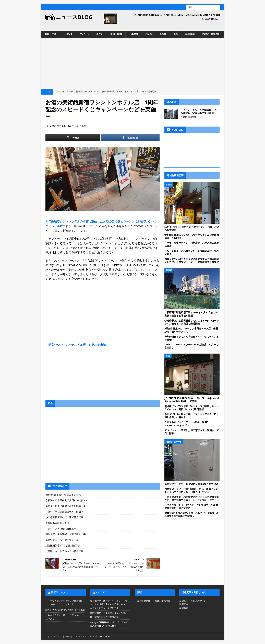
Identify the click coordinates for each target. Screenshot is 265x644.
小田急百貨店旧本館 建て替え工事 (64, 517)
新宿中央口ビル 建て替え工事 (62, 540)
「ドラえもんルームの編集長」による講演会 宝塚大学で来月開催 (199, 112)
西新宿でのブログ (61, 592)
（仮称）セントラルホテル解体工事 (64, 551)
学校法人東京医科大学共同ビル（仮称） (67, 500)
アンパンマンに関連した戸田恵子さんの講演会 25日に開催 (192, 432)
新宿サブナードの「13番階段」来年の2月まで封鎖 (191, 484)
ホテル (100, 34)
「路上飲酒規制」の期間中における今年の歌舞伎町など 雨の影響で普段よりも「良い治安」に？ (192, 498)
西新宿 (149, 34)
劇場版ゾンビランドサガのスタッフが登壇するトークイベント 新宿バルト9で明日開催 (192, 408)
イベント (68, 34)
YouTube (101, 592)
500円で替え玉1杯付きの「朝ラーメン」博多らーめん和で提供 (192, 228)
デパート (85, 34)
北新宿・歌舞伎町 (211, 34)
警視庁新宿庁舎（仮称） (58, 523)
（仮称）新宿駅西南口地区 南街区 (64, 512)
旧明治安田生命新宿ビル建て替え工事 (66, 534)
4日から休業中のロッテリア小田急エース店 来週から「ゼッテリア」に (191, 330)
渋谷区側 (190, 34)
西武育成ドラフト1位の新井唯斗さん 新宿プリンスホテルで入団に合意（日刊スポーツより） (191, 490)
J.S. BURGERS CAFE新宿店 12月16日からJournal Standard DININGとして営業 (177, 15)
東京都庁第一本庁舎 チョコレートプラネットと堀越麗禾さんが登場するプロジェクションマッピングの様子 (110, 604)
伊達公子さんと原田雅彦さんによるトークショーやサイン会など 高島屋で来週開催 (192, 322)
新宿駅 (163, 34)
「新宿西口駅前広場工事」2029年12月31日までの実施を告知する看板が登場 (191, 314)
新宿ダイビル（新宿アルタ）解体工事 (66, 506)
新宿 (176, 34)
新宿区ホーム (186, 604)
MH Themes (105, 636)
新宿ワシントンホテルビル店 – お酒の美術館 (77, 345)
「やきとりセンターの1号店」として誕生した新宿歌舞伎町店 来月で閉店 (191, 506)
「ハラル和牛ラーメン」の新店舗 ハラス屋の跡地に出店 (192, 244)
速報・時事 (116, 34)
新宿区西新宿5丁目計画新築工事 (63, 545)
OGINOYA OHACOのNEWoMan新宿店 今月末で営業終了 (191, 346)
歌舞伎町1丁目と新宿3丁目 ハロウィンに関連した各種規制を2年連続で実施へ (192, 514)
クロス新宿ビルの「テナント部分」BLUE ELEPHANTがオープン (186, 424)
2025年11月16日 (212, 19)
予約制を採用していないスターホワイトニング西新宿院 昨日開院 (192, 236)
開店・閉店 (51, 34)
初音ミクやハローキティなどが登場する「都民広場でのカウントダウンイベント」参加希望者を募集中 (192, 260)
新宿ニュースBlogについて (192, 601)
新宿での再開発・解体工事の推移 (63, 495)
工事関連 (134, 34)
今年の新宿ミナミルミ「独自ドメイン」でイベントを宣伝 (192, 338)
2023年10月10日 (58, 126)
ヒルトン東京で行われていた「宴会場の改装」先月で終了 (192, 252)
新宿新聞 (184, 608)
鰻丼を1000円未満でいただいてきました (65, 610)
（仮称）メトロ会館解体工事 (61, 529)
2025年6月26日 (190, 117)
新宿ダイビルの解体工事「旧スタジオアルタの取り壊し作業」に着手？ (192, 416)
